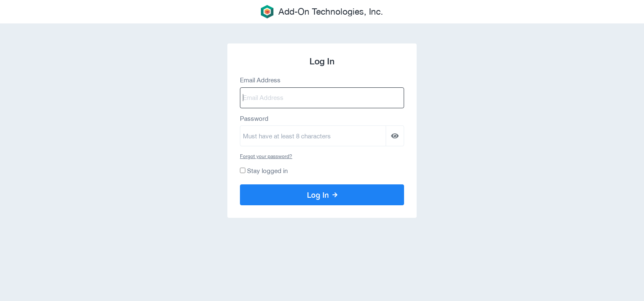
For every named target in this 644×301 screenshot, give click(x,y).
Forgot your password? (266, 156)
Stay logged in (267, 171)
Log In (322, 195)
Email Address (260, 80)
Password (254, 119)
